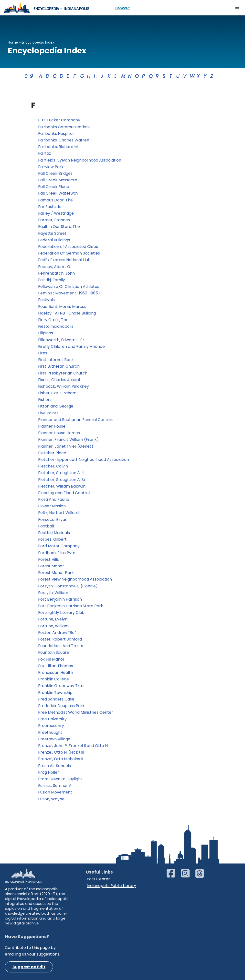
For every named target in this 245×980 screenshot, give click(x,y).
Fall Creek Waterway (58, 193)
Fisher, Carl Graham (57, 393)
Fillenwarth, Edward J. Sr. (62, 340)
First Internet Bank (56, 360)
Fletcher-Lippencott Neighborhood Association (84, 460)
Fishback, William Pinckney (64, 386)
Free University (52, 719)
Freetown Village (54, 739)
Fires (43, 353)
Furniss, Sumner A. (55, 786)
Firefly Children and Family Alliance (72, 346)
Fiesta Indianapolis (56, 326)
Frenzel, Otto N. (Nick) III (61, 752)
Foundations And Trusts (61, 646)
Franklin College (53, 679)
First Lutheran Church (59, 366)
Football (46, 526)
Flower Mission (52, 506)
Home (13, 42)
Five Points (48, 413)
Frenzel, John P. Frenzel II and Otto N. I (74, 746)
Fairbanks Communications (64, 127)
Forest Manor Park (56, 573)
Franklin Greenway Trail (61, 686)
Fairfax (45, 153)
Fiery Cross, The (53, 320)
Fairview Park (51, 167)
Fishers (45, 400)
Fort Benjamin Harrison (60, 599)
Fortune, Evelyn (53, 619)
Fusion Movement (56, 792)
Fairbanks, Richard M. (58, 147)
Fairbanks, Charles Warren (64, 140)
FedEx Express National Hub (64, 260)
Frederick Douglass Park (61, 706)
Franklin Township (55, 693)
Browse (122, 8)
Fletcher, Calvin (53, 466)
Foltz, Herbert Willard (58, 513)
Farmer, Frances (54, 220)
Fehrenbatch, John (56, 273)
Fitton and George (56, 406)
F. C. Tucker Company (59, 120)
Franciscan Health (56, 672)
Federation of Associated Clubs (69, 247)
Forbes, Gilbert (52, 539)
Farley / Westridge (56, 213)
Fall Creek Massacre (58, 180)
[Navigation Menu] (237, 8)
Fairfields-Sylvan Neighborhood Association (80, 160)
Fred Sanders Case (56, 699)
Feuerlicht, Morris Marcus (62, 307)
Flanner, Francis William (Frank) (68, 439)
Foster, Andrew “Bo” (57, 633)
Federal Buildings (54, 240)
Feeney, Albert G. (55, 267)
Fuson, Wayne (51, 799)
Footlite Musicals (54, 533)
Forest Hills (48, 559)
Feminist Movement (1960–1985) (69, 293)
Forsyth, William (53, 593)
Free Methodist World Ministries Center (76, 712)
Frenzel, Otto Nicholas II (61, 759)
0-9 (29, 76)
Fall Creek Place (54, 187)
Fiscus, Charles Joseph (60, 380)
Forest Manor (51, 566)
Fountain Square (54, 652)
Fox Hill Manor (51, 659)
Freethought (50, 732)
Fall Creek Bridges (55, 173)
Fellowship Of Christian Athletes (69, 286)
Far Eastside (50, 207)
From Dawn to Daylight (61, 779)
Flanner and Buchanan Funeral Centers (76, 420)
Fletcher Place (52, 453)
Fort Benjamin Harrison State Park (71, 606)
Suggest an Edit (29, 967)
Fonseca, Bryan (53, 519)
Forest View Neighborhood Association (75, 579)
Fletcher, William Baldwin (62, 486)
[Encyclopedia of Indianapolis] (46, 8)
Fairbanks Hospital (56, 134)
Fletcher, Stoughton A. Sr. (62, 480)
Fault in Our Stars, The (59, 227)
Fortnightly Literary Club (61, 612)
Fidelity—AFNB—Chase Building (67, 313)
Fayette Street (52, 233)
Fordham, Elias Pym (57, 553)
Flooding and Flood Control (64, 493)
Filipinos (46, 333)
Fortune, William (53, 626)
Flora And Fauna (54, 499)
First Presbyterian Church (63, 373)
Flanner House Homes (59, 433)
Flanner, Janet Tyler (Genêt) (66, 446)
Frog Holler (49, 772)
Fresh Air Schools (54, 766)
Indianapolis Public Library (111, 886)
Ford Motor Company (59, 546)
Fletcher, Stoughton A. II (61, 473)
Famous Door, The (55, 200)
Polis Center (98, 879)
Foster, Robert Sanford (60, 639)
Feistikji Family (52, 280)
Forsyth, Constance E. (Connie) (68, 586)
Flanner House (52, 426)
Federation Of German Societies (69, 253)
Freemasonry (51, 726)
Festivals (46, 300)
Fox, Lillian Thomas (56, 666)
